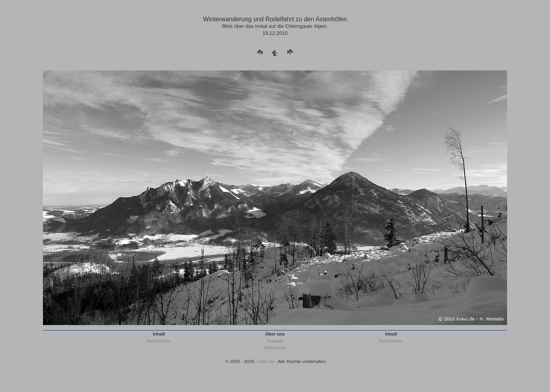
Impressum (275, 347)
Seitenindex (158, 341)
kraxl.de (266, 361)
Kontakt (275, 341)
